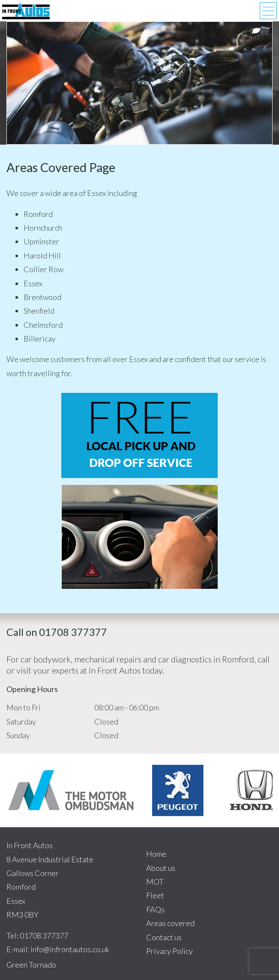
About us (161, 868)
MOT (155, 882)
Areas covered (170, 923)
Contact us (164, 937)
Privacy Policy (169, 951)
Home (156, 854)
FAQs (155, 909)
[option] (71, 790)
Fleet (155, 895)
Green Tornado (31, 965)
